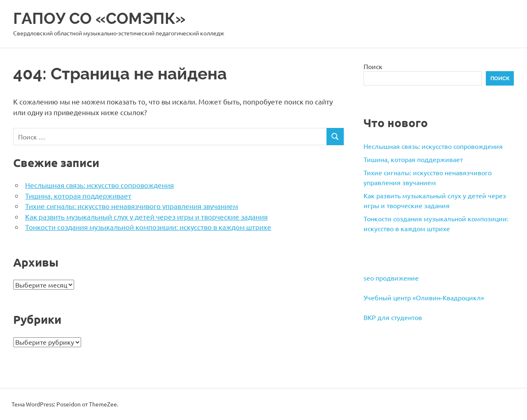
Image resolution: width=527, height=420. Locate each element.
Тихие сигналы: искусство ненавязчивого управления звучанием (132, 206)
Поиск (373, 66)
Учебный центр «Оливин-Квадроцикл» (424, 297)
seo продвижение (391, 278)
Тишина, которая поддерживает (78, 196)
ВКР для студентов (393, 317)
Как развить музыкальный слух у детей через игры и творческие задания (146, 217)
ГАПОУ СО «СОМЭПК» (99, 18)
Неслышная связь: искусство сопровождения (99, 185)
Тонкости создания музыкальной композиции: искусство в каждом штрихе (148, 227)
